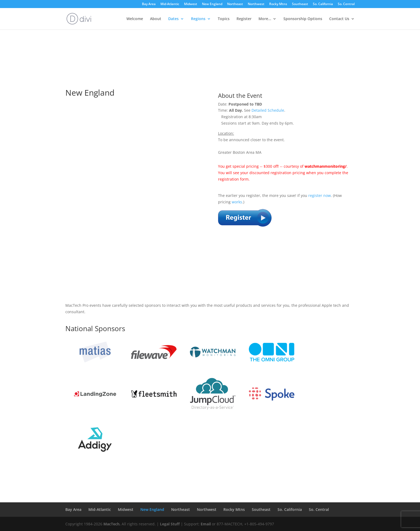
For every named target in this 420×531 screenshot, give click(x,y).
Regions (198, 19)
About (156, 19)
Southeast (300, 4)
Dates (173, 19)
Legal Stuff (170, 524)
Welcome (135, 19)
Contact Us (339, 19)
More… (265, 19)
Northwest (256, 4)
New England (212, 4)
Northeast (235, 4)
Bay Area (149, 4)
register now (320, 195)
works (237, 202)
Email (206, 524)
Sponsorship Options (303, 19)
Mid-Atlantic (170, 4)
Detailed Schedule (268, 110)
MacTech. (112, 524)
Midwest (191, 4)
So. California (323, 4)
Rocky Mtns (278, 4)
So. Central (346, 4)
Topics (224, 19)
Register (244, 19)
